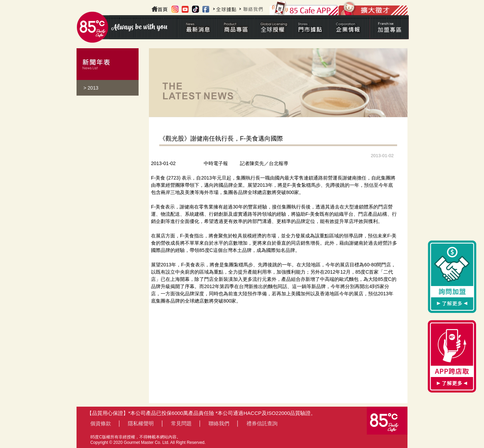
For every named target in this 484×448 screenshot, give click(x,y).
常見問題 (181, 423)
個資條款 (101, 423)
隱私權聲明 (141, 423)
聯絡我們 (219, 423)
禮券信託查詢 (262, 423)
